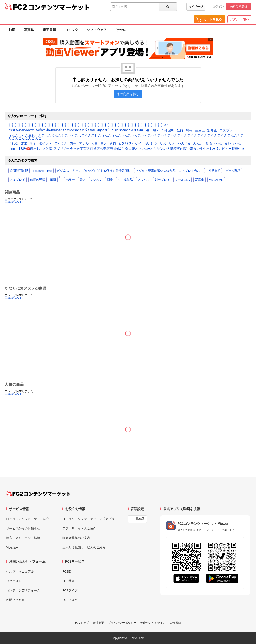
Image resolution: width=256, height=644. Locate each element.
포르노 (200, 130)
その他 (120, 30)
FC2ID (67, 571)
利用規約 (12, 547)
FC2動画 (68, 581)
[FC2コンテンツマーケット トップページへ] (38, 494)
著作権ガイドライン (153, 623)
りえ (172, 144)
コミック (71, 30)
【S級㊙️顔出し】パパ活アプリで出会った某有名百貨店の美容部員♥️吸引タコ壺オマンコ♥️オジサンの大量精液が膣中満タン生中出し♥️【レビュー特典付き (131, 149)
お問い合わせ (15, 600)
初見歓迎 (214, 171)
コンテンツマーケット (59, 7)
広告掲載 (175, 623)
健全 (33, 144)
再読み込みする (15, 202)
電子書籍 (49, 30)
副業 (110, 180)
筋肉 (113, 144)
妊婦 (180, 130)
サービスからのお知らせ (23, 528)
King (12, 149)
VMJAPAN (216, 180)
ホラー (70, 180)
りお (163, 144)
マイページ (196, 7)
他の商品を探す (128, 94)
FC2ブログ (70, 600)
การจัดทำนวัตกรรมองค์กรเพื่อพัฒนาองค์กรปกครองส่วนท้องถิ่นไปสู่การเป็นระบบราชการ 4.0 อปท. (76, 130)
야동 (189, 130)
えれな (13, 144)
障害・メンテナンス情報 (23, 538)
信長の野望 (38, 180)
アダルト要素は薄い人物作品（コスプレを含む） (169, 171)
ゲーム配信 (233, 171)
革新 (53, 180)
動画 (12, 30)
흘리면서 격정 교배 (160, 130)
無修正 (212, 130)
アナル (84, 144)
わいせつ (151, 144)
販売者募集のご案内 (76, 538)
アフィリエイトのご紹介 (79, 528)
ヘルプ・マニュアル (20, 571)
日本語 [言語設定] (140, 519)
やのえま (184, 144)
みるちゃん (214, 144)
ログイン (218, 7)
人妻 (95, 144)
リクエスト (14, 581)
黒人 (104, 144)
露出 (24, 144)
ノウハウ (144, 180)
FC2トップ (82, 623)
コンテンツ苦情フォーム (23, 590)
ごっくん (61, 144)
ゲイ (138, 144)
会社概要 (98, 623)
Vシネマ (96, 180)
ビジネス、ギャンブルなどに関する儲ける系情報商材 (94, 171)
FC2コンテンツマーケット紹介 (28, 519)
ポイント (45, 144)
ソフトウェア (97, 30)
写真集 (29, 30)
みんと (198, 144)
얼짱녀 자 (125, 144)
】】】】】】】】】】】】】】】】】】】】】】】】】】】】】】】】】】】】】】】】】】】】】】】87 (88, 125)
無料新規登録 (239, 7)
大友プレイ (17, 180)
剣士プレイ (162, 180)
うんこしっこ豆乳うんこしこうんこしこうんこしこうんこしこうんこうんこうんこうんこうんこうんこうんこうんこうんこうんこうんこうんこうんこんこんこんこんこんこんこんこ (126, 137)
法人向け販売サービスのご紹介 (84, 547)
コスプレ (226, 130)
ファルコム (182, 180)
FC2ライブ (70, 590)
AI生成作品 (125, 180)
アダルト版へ (239, 19)
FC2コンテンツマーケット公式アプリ (88, 519)
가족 (73, 144)
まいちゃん (233, 144)
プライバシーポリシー (122, 623)
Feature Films (43, 171)
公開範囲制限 (19, 171)
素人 (83, 180)
